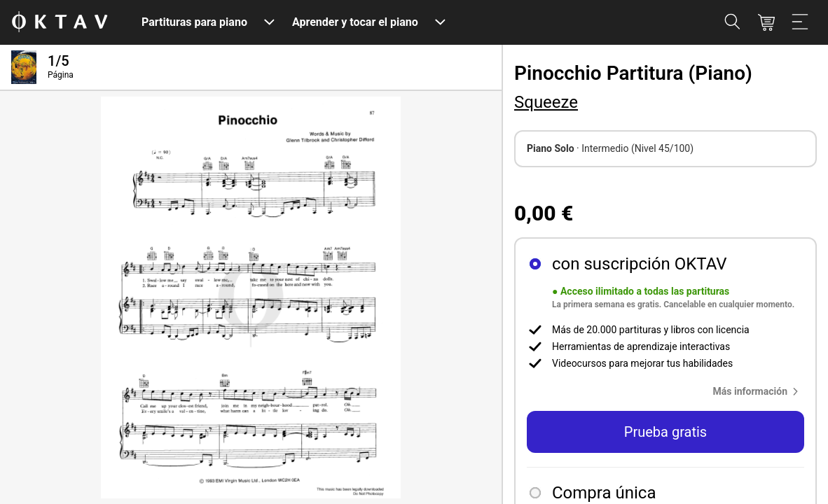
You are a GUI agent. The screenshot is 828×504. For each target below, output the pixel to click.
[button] (759, 391)
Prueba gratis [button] (665, 432)
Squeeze (546, 102)
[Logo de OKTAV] (60, 23)
